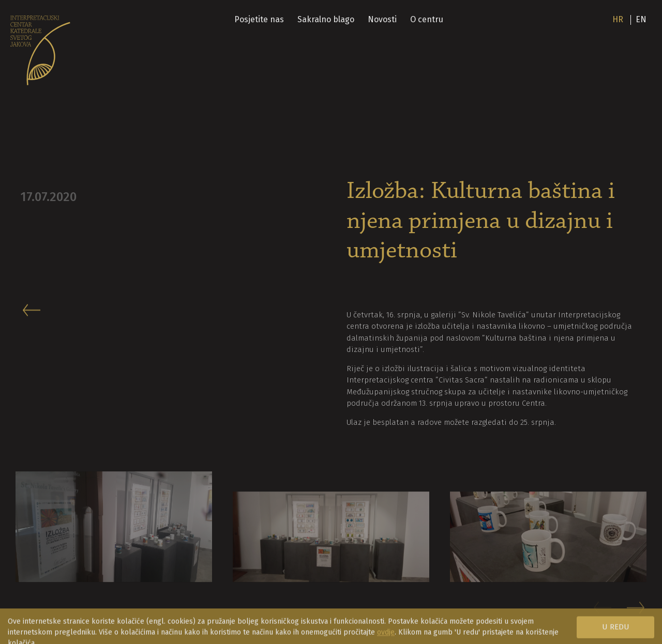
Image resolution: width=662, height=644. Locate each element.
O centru (427, 19)
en (641, 19)
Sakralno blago (326, 19)
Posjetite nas (259, 19)
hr (618, 19)
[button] (637, 612)
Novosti (382, 19)
